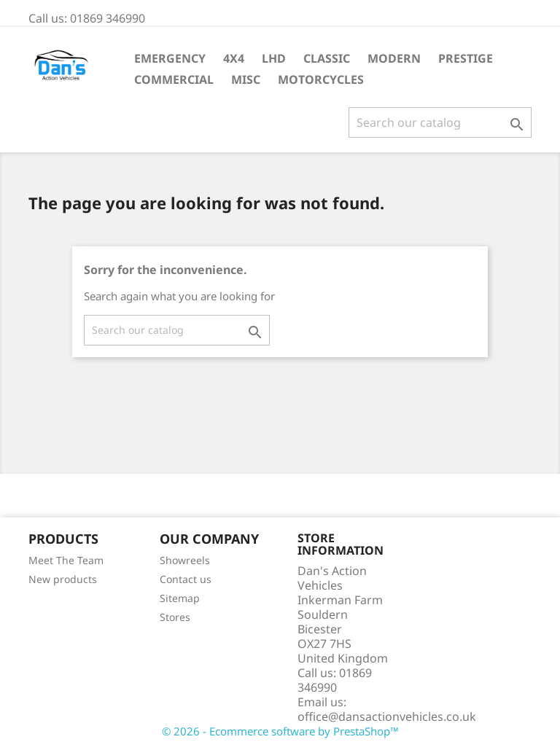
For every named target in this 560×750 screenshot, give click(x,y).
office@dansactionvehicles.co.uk (387, 716)
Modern (394, 58)
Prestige (466, 58)
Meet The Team (66, 560)
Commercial (174, 79)
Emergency (170, 58)
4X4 (234, 58)
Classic (327, 58)
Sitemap (180, 598)
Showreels (185, 560)
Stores (175, 617)
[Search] (440, 122)
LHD (274, 58)
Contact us (186, 579)
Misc (246, 79)
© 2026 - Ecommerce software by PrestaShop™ (280, 731)
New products (63, 579)
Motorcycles (321, 79)
